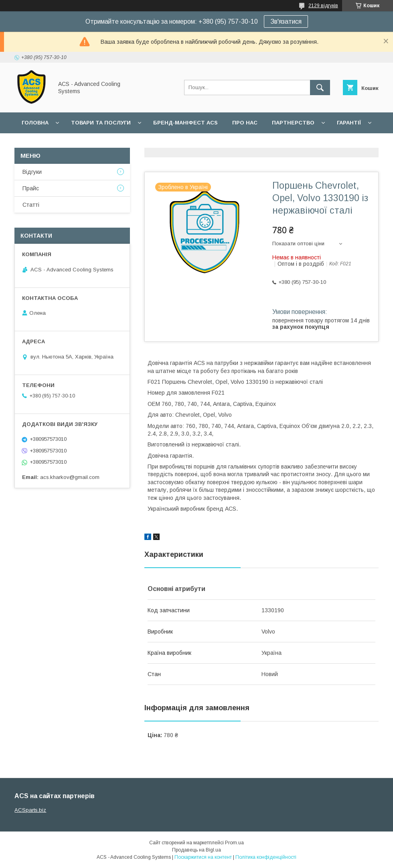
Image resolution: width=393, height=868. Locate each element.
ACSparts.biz (30, 810)
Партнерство (293, 123)
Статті (31, 205)
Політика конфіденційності (266, 857)
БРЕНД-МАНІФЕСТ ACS (185, 123)
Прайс (31, 188)
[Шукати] (320, 88)
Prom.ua (234, 843)
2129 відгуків (323, 6)
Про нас (245, 123)
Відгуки (32, 172)
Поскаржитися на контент (203, 857)
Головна (35, 123)
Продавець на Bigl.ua (196, 850)
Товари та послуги (101, 123)
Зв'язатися (286, 21)
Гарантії (349, 123)
